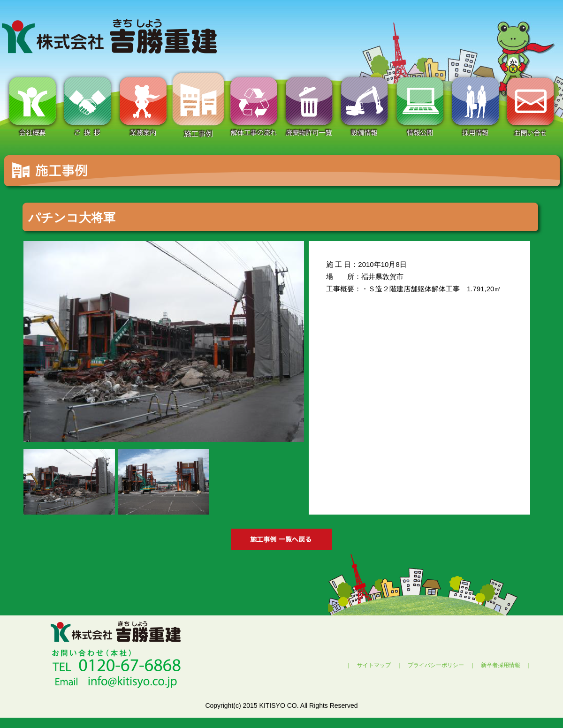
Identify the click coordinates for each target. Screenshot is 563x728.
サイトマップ (374, 665)
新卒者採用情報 (501, 665)
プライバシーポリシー (436, 665)
